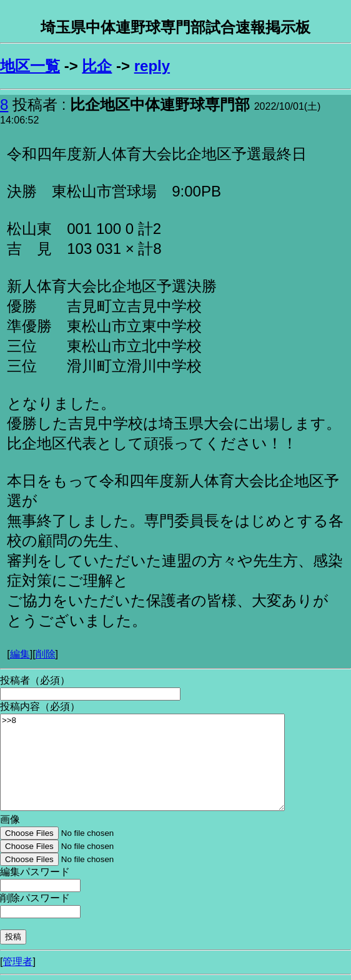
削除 (46, 654)
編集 (20, 654)
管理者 (17, 962)
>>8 (142, 762)
